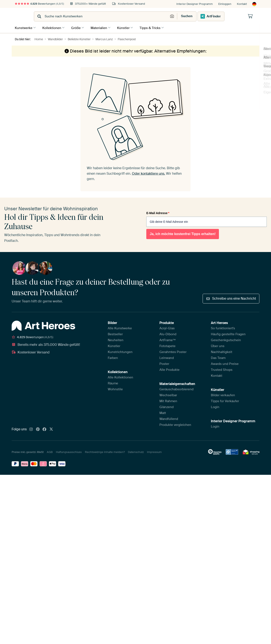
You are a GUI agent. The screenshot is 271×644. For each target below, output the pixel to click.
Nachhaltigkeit (222, 351)
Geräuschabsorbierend (176, 389)
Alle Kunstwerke (120, 328)
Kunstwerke (24, 27)
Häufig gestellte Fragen (228, 334)
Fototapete (167, 345)
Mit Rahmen (168, 400)
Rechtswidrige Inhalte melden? (105, 451)
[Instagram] (31, 429)
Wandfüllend (169, 418)
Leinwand (167, 357)
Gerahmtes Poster (173, 351)
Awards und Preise (225, 363)
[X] (51, 429)
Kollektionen (53, 27)
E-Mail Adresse (158, 212)
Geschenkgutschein (226, 339)
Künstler (128, 27)
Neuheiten (116, 339)
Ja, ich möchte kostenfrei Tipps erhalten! (183, 233)
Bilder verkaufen (223, 395)
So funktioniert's (223, 328)
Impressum (154, 451)
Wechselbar (168, 395)
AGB (50, 451)
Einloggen (225, 4)
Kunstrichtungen (120, 351)
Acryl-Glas (167, 328)
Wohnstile (115, 389)
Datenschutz (136, 451)
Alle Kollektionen (120, 377)
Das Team (218, 357)
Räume (113, 383)
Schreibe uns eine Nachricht (231, 298)
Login (215, 406)
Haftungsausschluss (69, 451)
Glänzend (167, 406)
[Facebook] (44, 429)
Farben (113, 357)
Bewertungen (39, 4)
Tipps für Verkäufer (225, 400)
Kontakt (242, 4)
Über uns (218, 345)
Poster (164, 363)
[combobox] (125, 16)
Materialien (102, 27)
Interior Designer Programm (195, 4)
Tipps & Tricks (155, 27)
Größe (78, 27)
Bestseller (115, 334)
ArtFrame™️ (168, 339)
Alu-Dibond (168, 334)
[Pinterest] (38, 429)
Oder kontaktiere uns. (149, 173)
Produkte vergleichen (175, 424)
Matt (163, 412)
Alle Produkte (169, 369)
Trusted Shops (222, 369)
